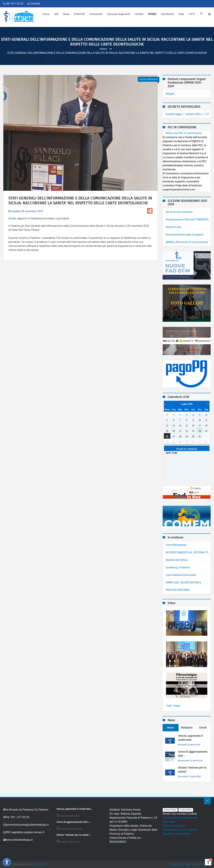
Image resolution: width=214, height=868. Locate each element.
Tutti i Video (173, 706)
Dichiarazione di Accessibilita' (180, 830)
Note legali (169, 822)
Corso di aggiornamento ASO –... (74, 822)
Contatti (34, 4)
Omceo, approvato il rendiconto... (74, 809)
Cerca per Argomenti (118, 14)
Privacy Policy (170, 810)
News (66, 14)
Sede (181, 14)
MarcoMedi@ (38, 864)
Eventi (203, 728)
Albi (56, 14)
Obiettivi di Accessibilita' (177, 834)
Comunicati (96, 14)
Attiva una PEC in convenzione (184, 133)
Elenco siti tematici (174, 826)
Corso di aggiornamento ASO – (193, 754)
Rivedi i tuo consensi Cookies (180, 814)
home (173, 864)
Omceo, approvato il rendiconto (191, 738)
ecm (181, 864)
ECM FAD (79, 14)
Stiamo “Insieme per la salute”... (74, 835)
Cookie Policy (186, 810)
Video (188, 864)
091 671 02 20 (13, 4)
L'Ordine (139, 14)
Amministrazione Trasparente (180, 818)
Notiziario (187, 728)
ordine (196, 864)
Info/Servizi (167, 14)
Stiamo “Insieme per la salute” (192, 770)
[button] (7, 862)
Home (46, 14)
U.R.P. (192, 14)
